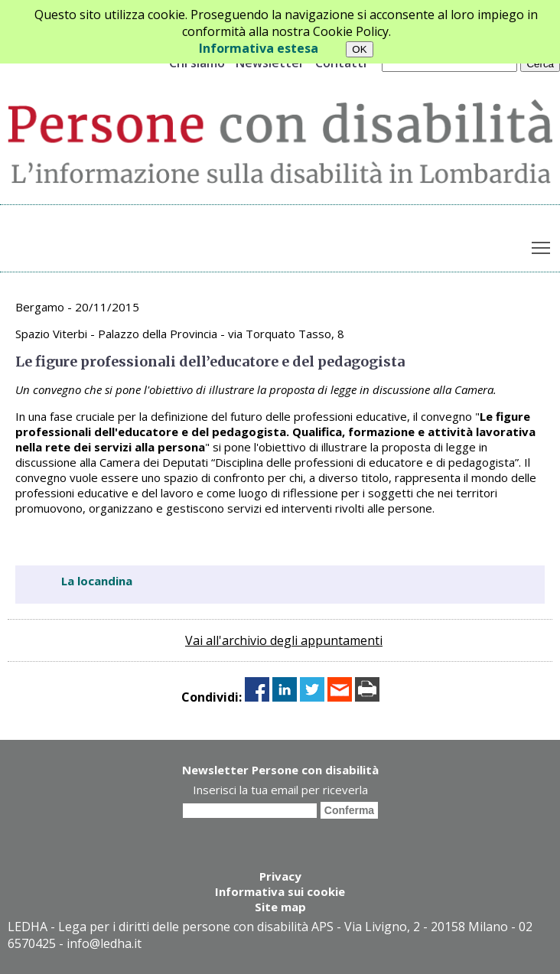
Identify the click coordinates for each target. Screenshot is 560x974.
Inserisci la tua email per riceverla (280, 790)
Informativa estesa (259, 48)
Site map (280, 907)
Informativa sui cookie (280, 891)
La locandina (97, 581)
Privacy (280, 876)
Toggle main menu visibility (542, 245)
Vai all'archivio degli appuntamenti (284, 640)
